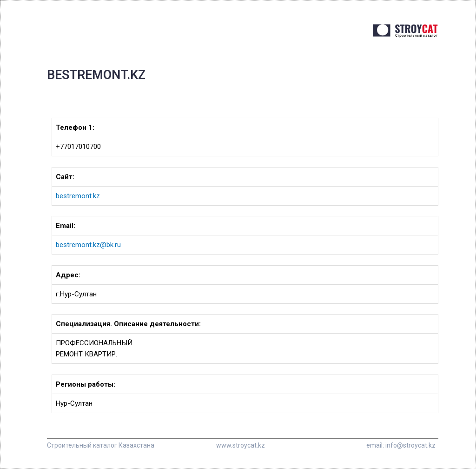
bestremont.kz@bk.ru (88, 245)
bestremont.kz (78, 196)
